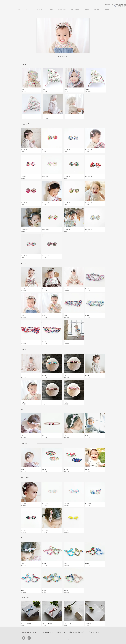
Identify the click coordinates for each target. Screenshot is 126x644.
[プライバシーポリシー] (95, 632)
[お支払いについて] (49, 632)
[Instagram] (29, 638)
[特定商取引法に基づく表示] (77, 632)
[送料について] (61, 632)
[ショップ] (115, 6)
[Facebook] (24, 638)
